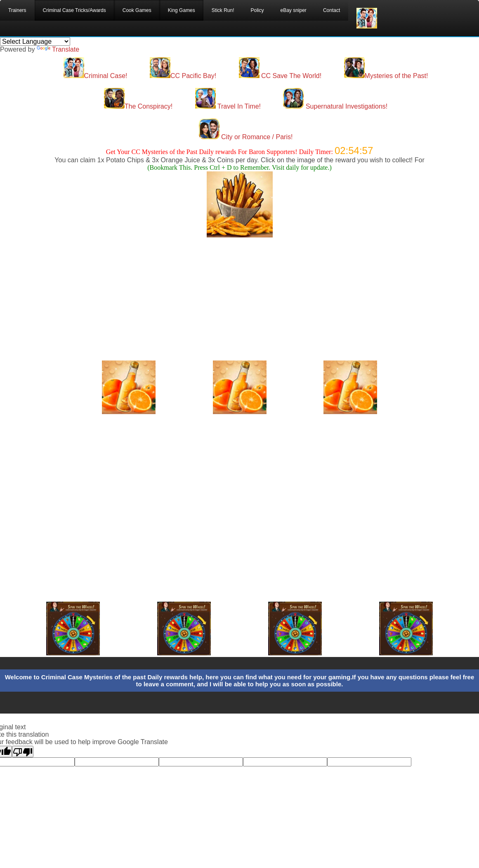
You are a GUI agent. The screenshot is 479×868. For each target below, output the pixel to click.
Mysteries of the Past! (386, 76)
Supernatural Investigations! (335, 106)
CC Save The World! (280, 76)
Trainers (17, 10)
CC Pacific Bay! (183, 76)
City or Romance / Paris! (246, 137)
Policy (257, 10)
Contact (332, 10)
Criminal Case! (96, 76)
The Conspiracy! (138, 106)
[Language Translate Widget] (35, 42)
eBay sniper (294, 10)
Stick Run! (223, 10)
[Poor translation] (23, 752)
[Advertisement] (240, 295)
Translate (58, 49)
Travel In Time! (228, 106)
